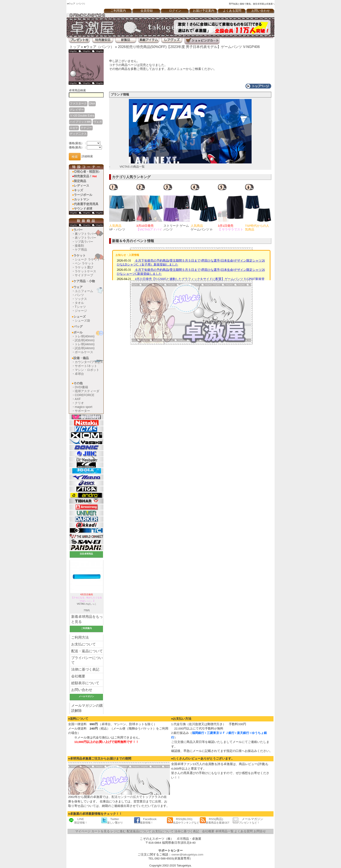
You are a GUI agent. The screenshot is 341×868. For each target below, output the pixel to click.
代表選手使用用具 (86, 204)
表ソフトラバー (85, 238)
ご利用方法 (80, 637)
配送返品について (139, 831)
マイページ (83, 831)
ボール (78, 332)
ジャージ (81, 311)
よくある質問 (232, 11)
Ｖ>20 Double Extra (82, 116)
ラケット (80, 255)
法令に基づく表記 (187, 831)
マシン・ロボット (87, 370)
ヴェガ (98, 122)
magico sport (83, 407)
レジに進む (118, 831)
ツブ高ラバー (84, 242)
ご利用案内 (118, 11)
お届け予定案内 (204, 11)
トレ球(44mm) (85, 344)
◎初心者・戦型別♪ (87, 172)
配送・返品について (87, 651)
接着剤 (79, 246)
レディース (82, 186)
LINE (78, 821)
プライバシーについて (87, 660)
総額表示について (85, 683)
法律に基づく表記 (85, 669)
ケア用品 (81, 250)
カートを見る (101, 831)
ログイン (175, 11)
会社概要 (78, 676)
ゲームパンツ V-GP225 (202, 230)
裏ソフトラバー (85, 234)
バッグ (78, 326)
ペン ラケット (84, 263)
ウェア (78, 287)
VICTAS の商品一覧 (132, 167)
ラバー (78, 230)
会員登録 (147, 11)
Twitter (112, 821)
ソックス (81, 299)
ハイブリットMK (80, 122)
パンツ (79, 295)
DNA (92, 104)
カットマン (82, 199)
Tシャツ (80, 307)
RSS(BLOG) (183, 821)
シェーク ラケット (87, 259)
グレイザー (77, 110)
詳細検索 (87, 157)
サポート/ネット (86, 366)
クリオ (79, 403)
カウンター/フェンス (89, 362)
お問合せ (260, 831)
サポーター (82, 411)
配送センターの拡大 (125, 797)
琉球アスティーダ (87, 391)
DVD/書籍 (81, 387)
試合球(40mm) (85, 340)
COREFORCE (84, 395)
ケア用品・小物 (84, 281)
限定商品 (80, 181)
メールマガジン (248, 821)
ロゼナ (74, 128)
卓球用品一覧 (224, 831)
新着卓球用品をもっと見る (87, 619)
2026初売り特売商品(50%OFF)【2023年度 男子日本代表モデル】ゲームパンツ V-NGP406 (189, 47)
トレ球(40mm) (85, 336)
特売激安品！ (85, 176)
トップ (75, 47)
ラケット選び (84, 267)
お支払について (83, 644)
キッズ (78, 190)
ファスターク (78, 104)
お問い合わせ (261, 11)
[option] (123, 207)
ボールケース (84, 352)
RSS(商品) (215, 821)
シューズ (80, 317)
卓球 (180, 839)
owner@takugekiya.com (187, 855)
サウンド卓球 (83, 209)
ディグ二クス (78, 134)
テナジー (86, 128)
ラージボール (83, 195)
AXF (78, 399)
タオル (79, 303)
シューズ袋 (82, 321)
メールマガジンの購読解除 (87, 708)
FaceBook (145, 821)
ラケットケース (85, 271)
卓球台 (79, 374)
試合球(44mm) (85, 348)
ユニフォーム (84, 291)
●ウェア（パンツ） (99, 47)
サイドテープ (84, 275)
